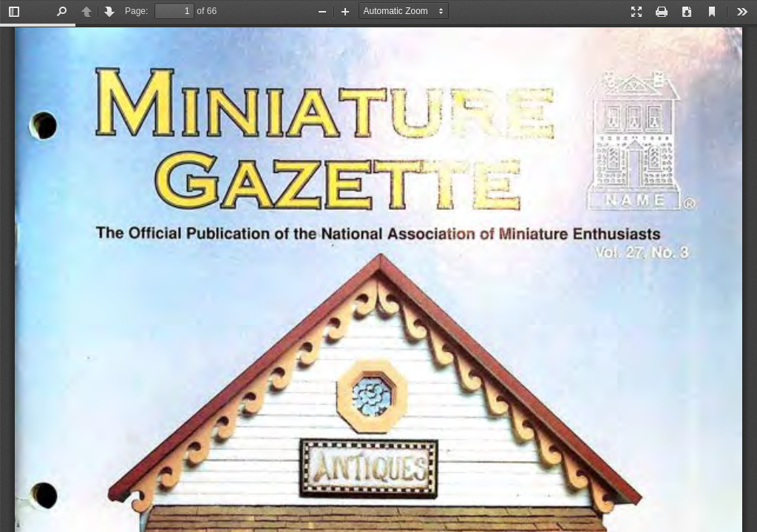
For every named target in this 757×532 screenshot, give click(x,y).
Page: (136, 11)
